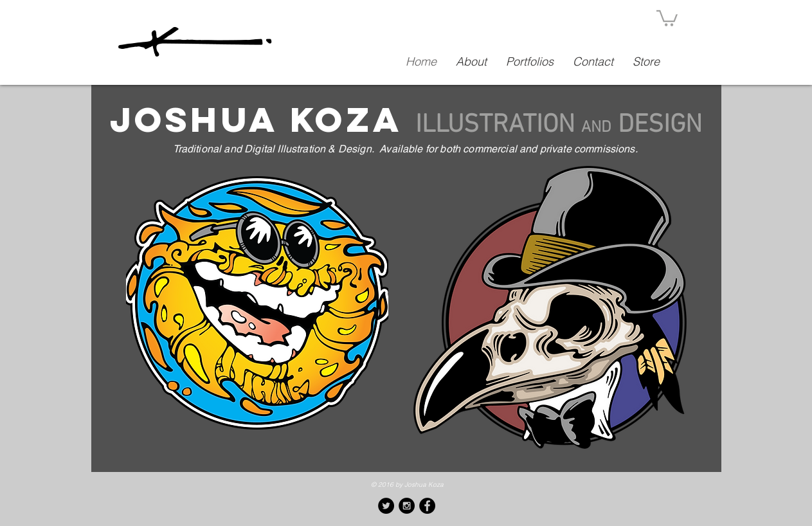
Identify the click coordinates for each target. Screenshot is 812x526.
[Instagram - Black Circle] (407, 506)
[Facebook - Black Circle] (427, 506)
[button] (667, 17)
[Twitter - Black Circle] (386, 506)
